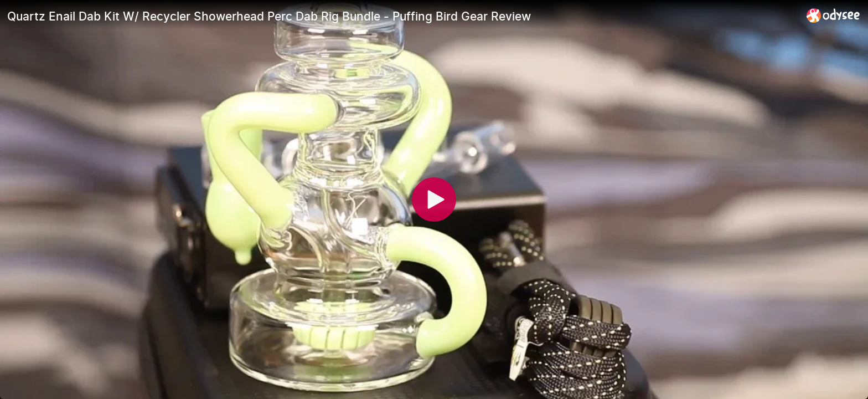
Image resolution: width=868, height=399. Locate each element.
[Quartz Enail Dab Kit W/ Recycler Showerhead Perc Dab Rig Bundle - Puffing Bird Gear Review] (402, 16)
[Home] (833, 15)
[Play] (434, 199)
